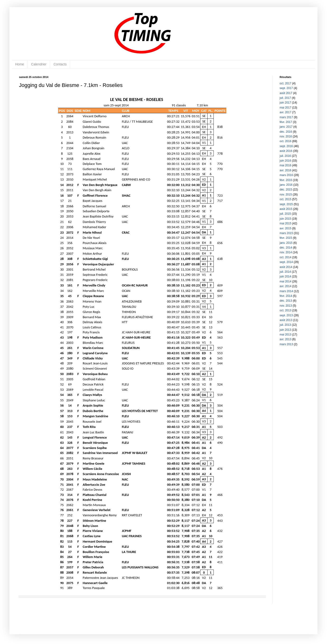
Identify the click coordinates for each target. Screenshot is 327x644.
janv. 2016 (286, 185)
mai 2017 (285, 108)
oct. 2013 (285, 310)
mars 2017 (286, 117)
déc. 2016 (286, 132)
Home (20, 64)
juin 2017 (285, 103)
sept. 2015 (286, 204)
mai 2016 (285, 165)
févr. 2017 (286, 122)
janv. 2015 (286, 243)
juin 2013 (285, 330)
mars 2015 (286, 233)
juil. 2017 (285, 98)
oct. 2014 (285, 257)
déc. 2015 (286, 190)
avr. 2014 (285, 286)
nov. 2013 (286, 306)
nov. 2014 (286, 252)
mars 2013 (286, 344)
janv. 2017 (286, 127)
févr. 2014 (286, 296)
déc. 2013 (286, 301)
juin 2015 (285, 219)
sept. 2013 (286, 315)
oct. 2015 (285, 199)
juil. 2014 (285, 272)
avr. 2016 (285, 170)
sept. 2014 (286, 262)
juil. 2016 (285, 156)
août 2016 (286, 151)
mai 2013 (285, 335)
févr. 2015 (286, 238)
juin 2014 (285, 277)
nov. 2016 (286, 136)
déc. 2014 (286, 248)
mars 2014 (286, 291)
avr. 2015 (285, 228)
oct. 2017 (285, 83)
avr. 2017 (285, 112)
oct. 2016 (285, 141)
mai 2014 (285, 281)
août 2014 (286, 267)
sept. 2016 (286, 146)
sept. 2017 (286, 88)
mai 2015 (285, 223)
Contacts (60, 64)
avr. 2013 (285, 339)
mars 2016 (286, 175)
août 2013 (286, 320)
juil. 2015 (285, 214)
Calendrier (39, 64)
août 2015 (286, 209)
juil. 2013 (285, 325)
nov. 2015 (286, 195)
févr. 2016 (286, 180)
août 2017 (286, 93)
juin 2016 (285, 161)
